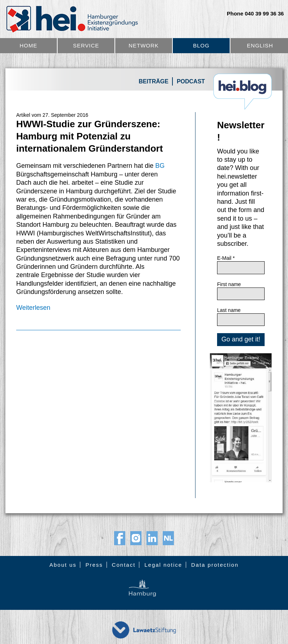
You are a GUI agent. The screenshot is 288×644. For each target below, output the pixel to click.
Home (29, 45)
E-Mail (226, 258)
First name (229, 284)
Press (94, 565)
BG (160, 166)
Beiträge (154, 81)
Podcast (191, 81)
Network (144, 45)
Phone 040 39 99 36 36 (255, 14)
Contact (124, 565)
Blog (201, 45)
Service (86, 45)
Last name (229, 310)
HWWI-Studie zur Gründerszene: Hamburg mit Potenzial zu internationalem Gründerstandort (89, 136)
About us (63, 565)
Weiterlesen (33, 308)
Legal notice (163, 565)
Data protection (215, 565)
